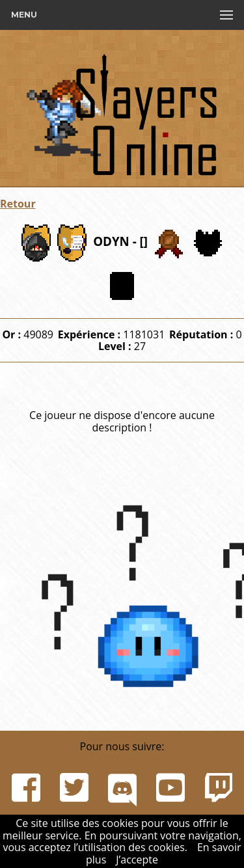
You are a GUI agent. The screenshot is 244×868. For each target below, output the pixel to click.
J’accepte (137, 860)
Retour (18, 204)
